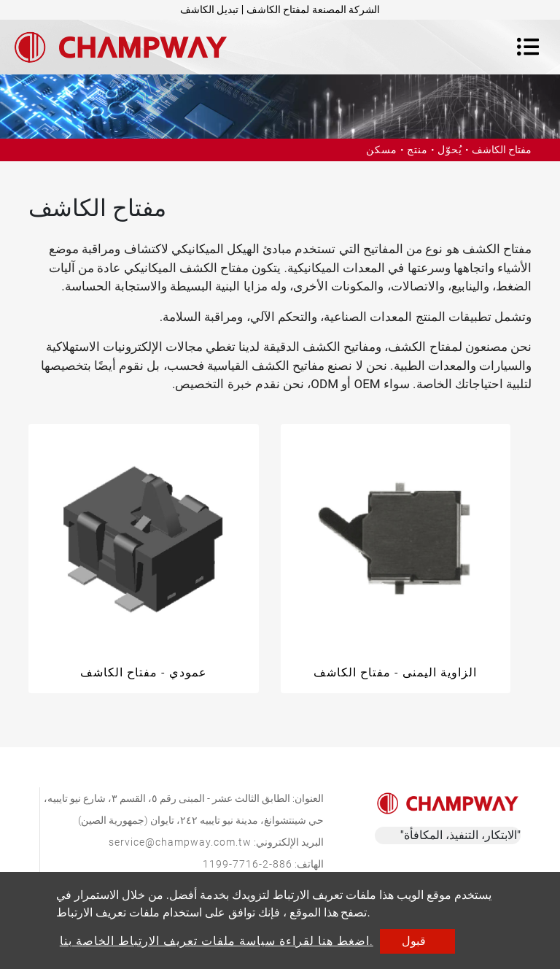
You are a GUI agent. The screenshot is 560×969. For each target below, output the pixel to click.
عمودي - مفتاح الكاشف (144, 672)
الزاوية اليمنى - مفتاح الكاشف (395, 672)
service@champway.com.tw (180, 842)
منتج (417, 150)
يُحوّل (450, 150)
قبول (414, 941)
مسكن (382, 150)
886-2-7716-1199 (248, 864)
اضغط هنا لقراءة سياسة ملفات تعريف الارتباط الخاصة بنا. (217, 941)
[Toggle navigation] (528, 47)
